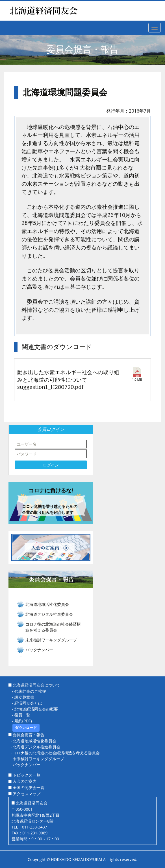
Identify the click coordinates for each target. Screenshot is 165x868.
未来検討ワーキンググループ (38, 759)
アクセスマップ (27, 794)
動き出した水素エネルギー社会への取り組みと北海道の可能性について (69, 380)
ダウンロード (26, 728)
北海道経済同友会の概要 (36, 709)
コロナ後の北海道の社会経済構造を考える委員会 (56, 753)
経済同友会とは (28, 703)
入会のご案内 (25, 781)
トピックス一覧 (27, 775)
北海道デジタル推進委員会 (36, 747)
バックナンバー (39, 650)
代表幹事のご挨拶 (30, 691)
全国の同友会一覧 (29, 787)
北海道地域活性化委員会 (34, 741)
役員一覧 (22, 715)
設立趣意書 (24, 697)
